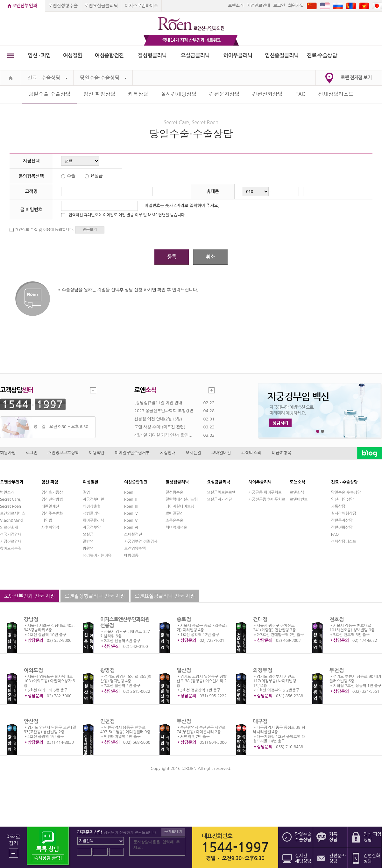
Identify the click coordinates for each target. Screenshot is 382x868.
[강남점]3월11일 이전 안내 (158, 403)
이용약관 (97, 453)
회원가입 (296, 6)
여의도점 (33, 670)
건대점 (260, 619)
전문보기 (90, 230)
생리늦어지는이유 (97, 556)
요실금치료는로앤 (221, 492)
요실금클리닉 (195, 56)
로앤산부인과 (25, 6)
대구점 (260, 721)
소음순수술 (174, 520)
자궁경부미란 (94, 499)
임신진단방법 (52, 499)
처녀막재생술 (176, 527)
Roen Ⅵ (131, 527)
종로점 (184, 619)
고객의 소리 (251, 453)
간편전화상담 (267, 94)
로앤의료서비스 (13, 513)
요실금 (88, 534)
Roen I (130, 492)
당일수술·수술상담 (103, 78)
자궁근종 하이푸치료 (265, 492)
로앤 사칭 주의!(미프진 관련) (160, 427)
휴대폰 (213, 191)
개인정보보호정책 (63, 453)
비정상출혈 (92, 506)
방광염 (88, 549)
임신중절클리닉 (282, 56)
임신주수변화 (52, 513)
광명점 (107, 670)
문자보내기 (173, 832)
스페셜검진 (133, 534)
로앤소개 (236, 6)
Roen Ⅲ (131, 506)
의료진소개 (9, 527)
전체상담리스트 (336, 94)
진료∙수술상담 (322, 56)
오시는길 (193, 453)
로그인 (279, 6)
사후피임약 (50, 527)
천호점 (337, 619)
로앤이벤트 (299, 499)
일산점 (184, 670)
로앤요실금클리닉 (101, 6)
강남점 (31, 619)
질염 (86, 492)
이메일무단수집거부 (132, 453)
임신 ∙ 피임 (39, 56)
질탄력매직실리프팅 (182, 499)
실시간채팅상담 (179, 94)
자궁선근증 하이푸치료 (267, 499)
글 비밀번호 (31, 210)
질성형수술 (174, 492)
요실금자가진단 (219, 499)
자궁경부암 (92, 527)
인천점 (107, 721)
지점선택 (31, 161)
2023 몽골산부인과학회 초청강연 (164, 411)
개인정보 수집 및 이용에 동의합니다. (44, 230)
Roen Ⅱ (131, 499)
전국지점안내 (11, 534)
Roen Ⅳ (131, 513)
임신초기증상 (52, 492)
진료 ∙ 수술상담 (47, 78)
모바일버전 (221, 453)
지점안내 (168, 453)
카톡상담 (138, 94)
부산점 (184, 721)
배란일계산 (50, 506)
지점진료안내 (258, 6)
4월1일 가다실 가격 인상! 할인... (163, 435)
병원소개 (7, 492)
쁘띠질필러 (174, 513)
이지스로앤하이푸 (141, 6)
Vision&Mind (11, 520)
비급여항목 (282, 453)
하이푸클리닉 (238, 56)
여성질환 (73, 56)
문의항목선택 (31, 176)
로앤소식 (297, 492)
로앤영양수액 (135, 549)
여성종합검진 (109, 56)
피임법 (47, 520)
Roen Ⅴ (131, 520)
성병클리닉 (92, 513)
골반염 (88, 542)
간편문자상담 (224, 94)
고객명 (31, 191)
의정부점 (263, 670)
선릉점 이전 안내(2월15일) (158, 419)
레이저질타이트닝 (180, 506)
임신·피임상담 (99, 94)
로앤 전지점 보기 (356, 78)
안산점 (31, 721)
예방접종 (131, 556)
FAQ (301, 94)
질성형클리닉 (152, 56)
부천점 (337, 670)
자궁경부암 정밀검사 (141, 542)
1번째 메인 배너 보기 (318, 431)
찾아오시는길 (11, 549)
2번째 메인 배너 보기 (323, 431)
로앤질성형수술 (63, 6)
